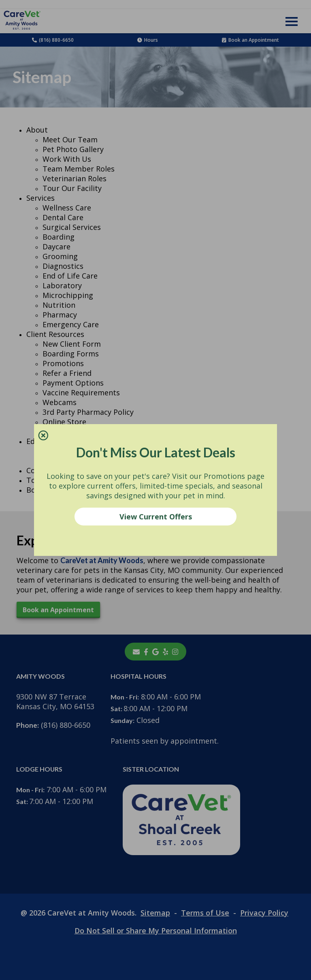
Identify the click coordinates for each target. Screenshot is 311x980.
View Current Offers (156, 517)
